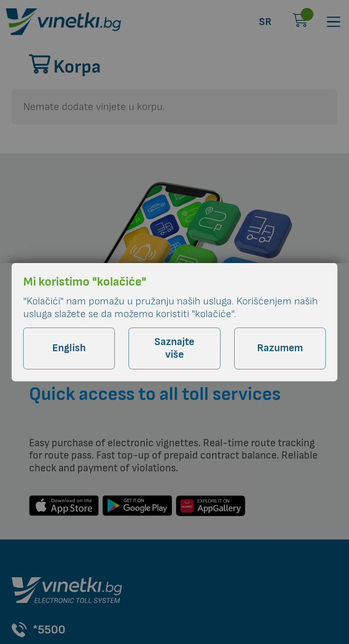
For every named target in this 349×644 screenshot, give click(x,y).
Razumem (280, 348)
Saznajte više (174, 348)
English (69, 348)
